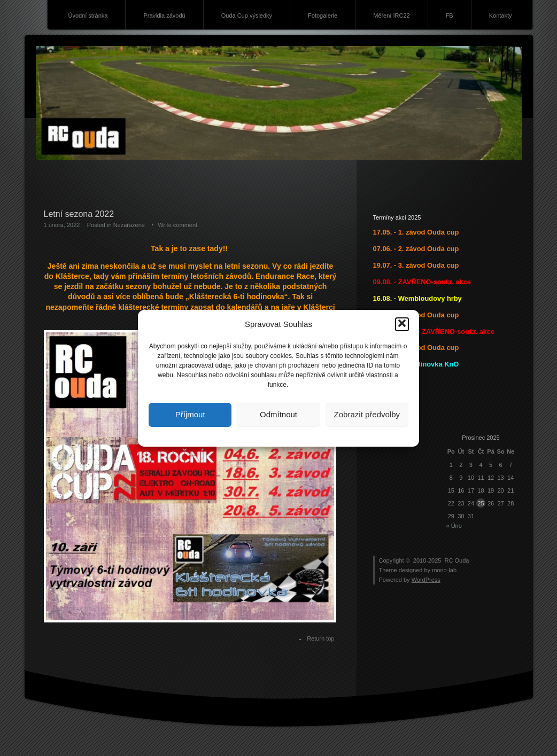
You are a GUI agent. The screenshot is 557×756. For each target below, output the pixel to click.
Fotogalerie (323, 15)
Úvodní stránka (88, 15)
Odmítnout (278, 414)
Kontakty (501, 15)
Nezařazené (129, 225)
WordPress (426, 580)
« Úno (454, 526)
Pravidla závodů (164, 15)
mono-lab (444, 570)
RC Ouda (457, 560)
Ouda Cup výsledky (247, 15)
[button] (402, 324)
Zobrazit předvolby (367, 414)
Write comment (177, 225)
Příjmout (190, 414)
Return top (320, 638)
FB (450, 15)
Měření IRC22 (391, 15)
